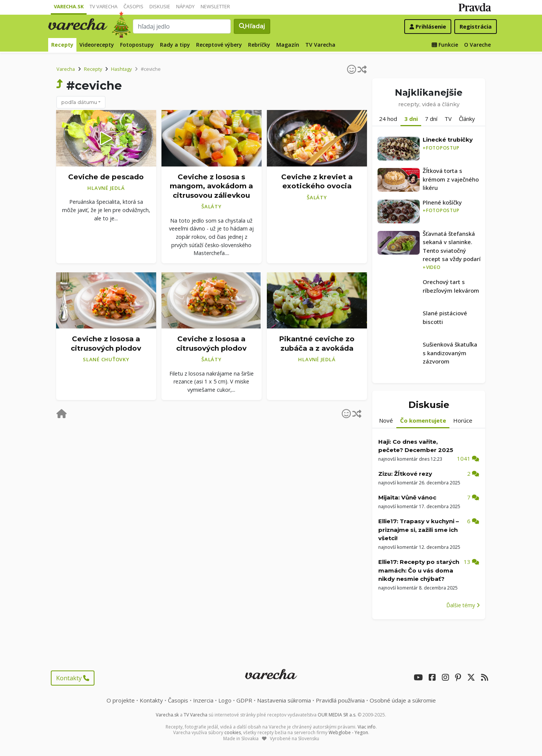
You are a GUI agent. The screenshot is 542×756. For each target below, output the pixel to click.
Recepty (62, 45)
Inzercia (203, 700)
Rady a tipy (175, 45)
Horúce (463, 420)
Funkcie (445, 45)
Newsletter (215, 6)
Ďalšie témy (463, 605)
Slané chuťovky (106, 359)
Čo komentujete (423, 420)
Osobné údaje (403, 700)
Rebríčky (259, 45)
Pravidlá (340, 700)
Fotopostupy (137, 45)
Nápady (185, 6)
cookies (233, 732)
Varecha (66, 69)
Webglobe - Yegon (348, 732)
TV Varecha (104, 6)
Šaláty (212, 206)
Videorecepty (97, 45)
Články (467, 119)
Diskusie (160, 6)
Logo (225, 700)
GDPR (244, 700)
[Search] (182, 26)
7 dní (431, 119)
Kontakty (73, 678)
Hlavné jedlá (106, 188)
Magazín (288, 45)
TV (448, 119)
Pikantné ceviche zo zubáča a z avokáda (317, 344)
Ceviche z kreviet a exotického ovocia (317, 182)
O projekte (121, 700)
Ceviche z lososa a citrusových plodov (106, 344)
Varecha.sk (69, 6)
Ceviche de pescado (106, 177)
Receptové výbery (219, 45)
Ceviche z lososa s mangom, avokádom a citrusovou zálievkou (211, 186)
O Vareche (477, 45)
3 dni (411, 119)
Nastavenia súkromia (284, 700)
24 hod (388, 119)
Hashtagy (121, 69)
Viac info (367, 727)
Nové (386, 420)
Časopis (133, 6)
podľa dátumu (79, 102)
